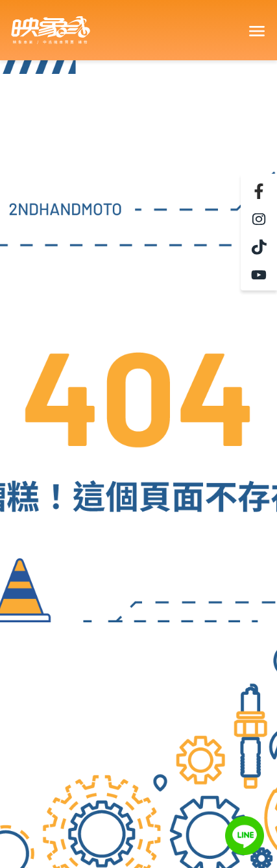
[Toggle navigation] (256, 30)
